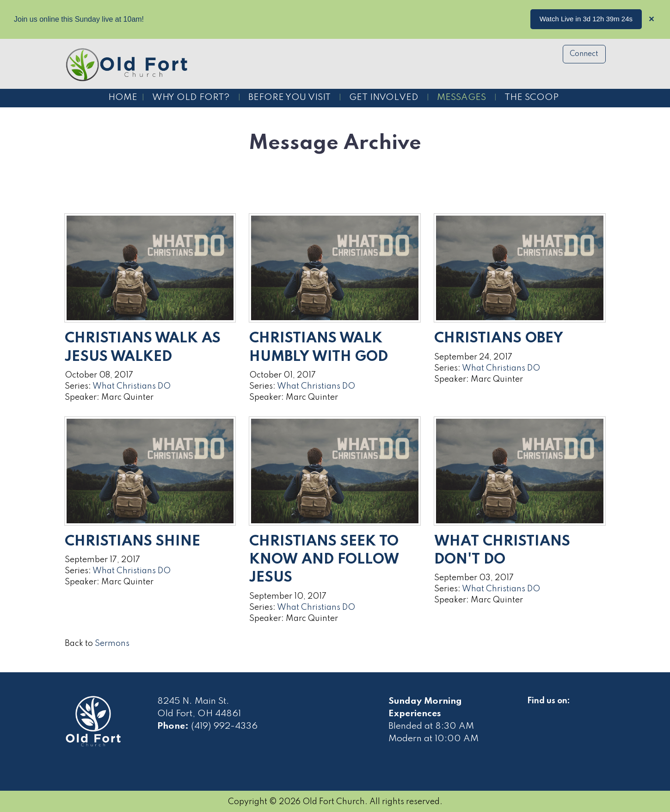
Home (123, 98)
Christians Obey (499, 338)
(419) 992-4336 (224, 726)
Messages (461, 98)
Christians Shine (132, 542)
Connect (584, 54)
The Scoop (532, 98)
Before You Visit (289, 98)
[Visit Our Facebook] (535, 712)
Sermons (112, 644)
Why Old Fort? (191, 98)
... (630, 19)
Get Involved (384, 98)
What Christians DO (132, 386)
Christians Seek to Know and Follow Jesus (324, 560)
